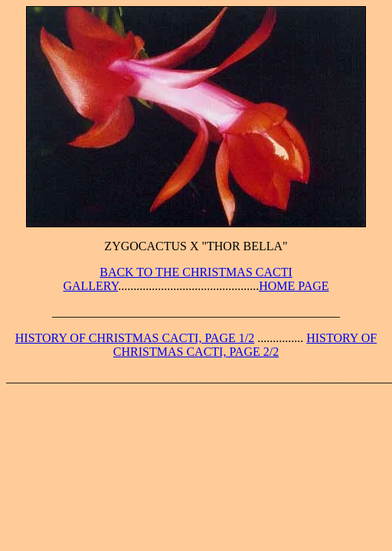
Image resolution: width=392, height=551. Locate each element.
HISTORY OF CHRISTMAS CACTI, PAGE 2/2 (245, 345)
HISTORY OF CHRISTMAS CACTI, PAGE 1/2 (135, 338)
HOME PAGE (294, 286)
